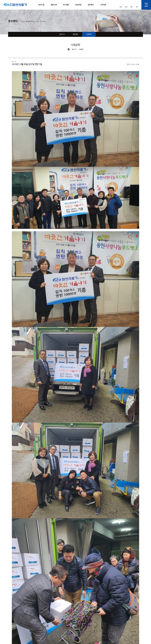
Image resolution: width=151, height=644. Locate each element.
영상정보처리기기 (69, 641)
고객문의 (130, 612)
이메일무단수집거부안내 (84, 641)
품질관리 (85, 618)
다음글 (21, 585)
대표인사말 (56, 612)
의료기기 (70, 612)
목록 (139, 585)
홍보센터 (91, 5)
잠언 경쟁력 (86, 621)
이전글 (12, 585)
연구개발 (66, 5)
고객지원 (103, 5)
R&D (84, 612)
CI (53, 624)
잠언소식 (62, 34)
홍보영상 (75, 34)
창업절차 (100, 612)
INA (131, 7)
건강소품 (70, 618)
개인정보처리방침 (57, 641)
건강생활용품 (71, 621)
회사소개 (41, 5)
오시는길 (55, 627)
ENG (126, 7)
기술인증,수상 (56, 621)
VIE (137, 7)
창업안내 (78, 5)
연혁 (54, 618)
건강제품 (70, 615)
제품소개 (54, 5)
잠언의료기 (7, 1)
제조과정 (85, 615)
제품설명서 (131, 618)
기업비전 (55, 615)
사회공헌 (89, 34)
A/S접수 (130, 615)
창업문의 (100, 615)
